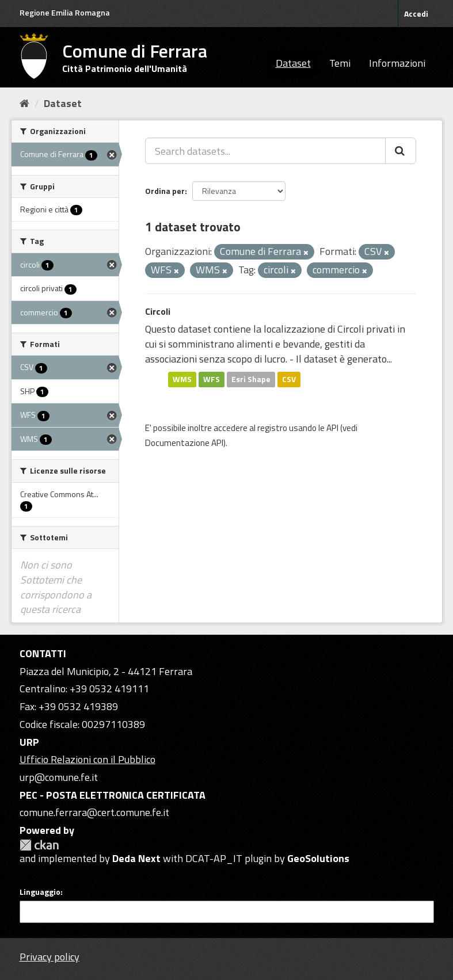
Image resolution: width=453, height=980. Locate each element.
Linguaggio (40, 892)
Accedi (416, 14)
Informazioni (397, 63)
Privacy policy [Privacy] (50, 957)
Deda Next (136, 858)
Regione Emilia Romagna (65, 12)
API (332, 428)
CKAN (39, 845)
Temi (340, 63)
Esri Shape (251, 379)
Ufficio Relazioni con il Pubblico (87, 759)
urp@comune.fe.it (59, 777)
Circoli (158, 311)
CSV (289, 379)
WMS (182, 379)
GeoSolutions (318, 858)
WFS (212, 379)
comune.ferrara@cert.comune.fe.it (94, 812)
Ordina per (165, 191)
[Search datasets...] (265, 151)
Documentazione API (184, 443)
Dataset (293, 63)
